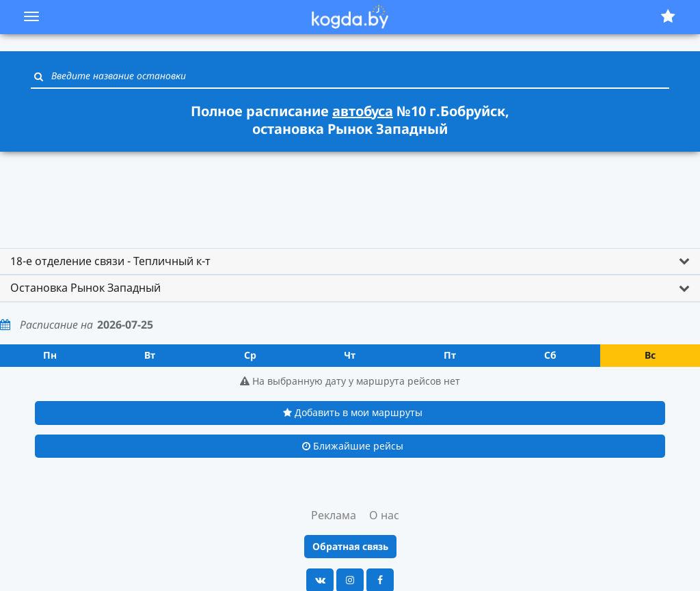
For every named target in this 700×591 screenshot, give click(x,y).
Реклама (334, 515)
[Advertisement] (350, 193)
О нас (384, 515)
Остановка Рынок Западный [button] (85, 288)
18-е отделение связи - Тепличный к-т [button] (110, 261)
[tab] (350, 262)
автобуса (363, 111)
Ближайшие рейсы (353, 446)
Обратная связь (350, 546)
